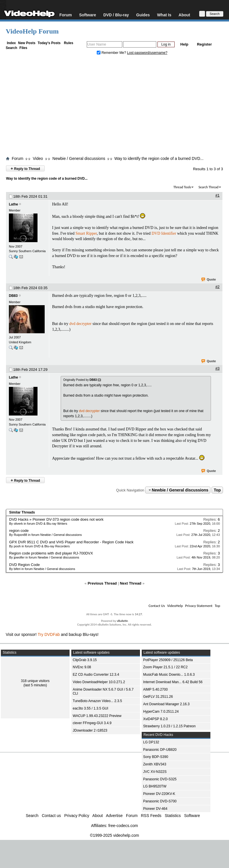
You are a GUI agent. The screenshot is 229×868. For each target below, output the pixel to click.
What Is (164, 15)
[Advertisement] (114, 107)
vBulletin (122, 621)
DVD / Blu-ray (116, 15)
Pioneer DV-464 (155, 809)
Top (217, 490)
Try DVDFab (49, 634)
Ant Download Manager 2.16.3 (166, 704)
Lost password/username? (147, 53)
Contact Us (157, 606)
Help (184, 44)
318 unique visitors (35, 681)
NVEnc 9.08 (82, 667)
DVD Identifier (164, 233)
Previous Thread (102, 583)
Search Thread (208, 187)
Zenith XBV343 (155, 764)
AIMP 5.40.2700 (155, 689)
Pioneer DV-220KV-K (159, 794)
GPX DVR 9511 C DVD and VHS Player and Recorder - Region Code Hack (71, 542)
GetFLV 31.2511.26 (158, 697)
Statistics (173, 816)
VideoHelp (175, 606)
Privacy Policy (77, 816)
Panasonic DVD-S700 (160, 801)
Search (11, 48)
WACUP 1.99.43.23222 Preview (97, 716)
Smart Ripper (86, 233)
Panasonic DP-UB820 (160, 750)
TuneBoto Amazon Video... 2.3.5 (97, 701)
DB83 (13, 296)
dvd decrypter (80, 324)
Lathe (13, 204)
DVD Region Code (24, 565)
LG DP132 (151, 742)
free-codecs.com (123, 826)
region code (19, 531)
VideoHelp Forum (32, 31)
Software (87, 15)
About (184, 15)
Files (23, 48)
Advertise (114, 816)
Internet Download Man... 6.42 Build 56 (173, 682)
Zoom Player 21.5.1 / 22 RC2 (165, 667)
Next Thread (131, 583)
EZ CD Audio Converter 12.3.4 (96, 675)
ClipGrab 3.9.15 (85, 660)
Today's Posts (49, 43)
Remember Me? (112, 53)
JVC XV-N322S (155, 772)
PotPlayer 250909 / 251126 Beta (168, 660)
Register (204, 44)
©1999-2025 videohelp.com (114, 835)
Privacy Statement (199, 606)
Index (11, 43)
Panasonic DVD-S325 (160, 779)
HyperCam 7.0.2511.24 (161, 712)
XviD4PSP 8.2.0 (155, 719)
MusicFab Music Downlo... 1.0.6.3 (169, 675)
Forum (66, 15)
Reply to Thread (25, 168)
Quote (209, 280)
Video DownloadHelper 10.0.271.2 (99, 682)
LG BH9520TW (155, 786)
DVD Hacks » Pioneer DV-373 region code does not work (56, 519)
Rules (69, 43)
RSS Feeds (151, 816)
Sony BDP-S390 (156, 757)
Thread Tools (182, 187)
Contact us (51, 816)
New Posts (27, 43)
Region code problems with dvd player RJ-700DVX (51, 553)
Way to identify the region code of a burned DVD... (159, 158)
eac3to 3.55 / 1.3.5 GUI (90, 708)
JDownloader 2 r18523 (90, 730)
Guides (143, 15)
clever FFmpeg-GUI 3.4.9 (92, 723)
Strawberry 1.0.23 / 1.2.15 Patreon (169, 726)
